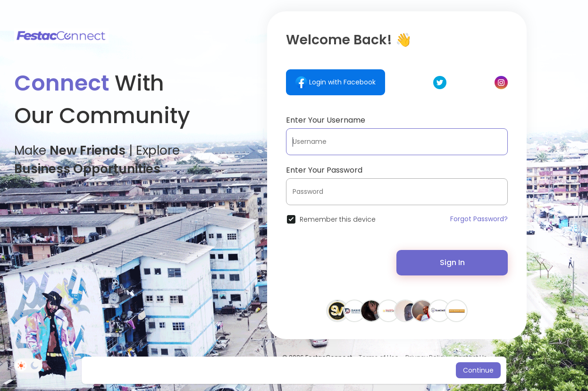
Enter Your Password (324, 170)
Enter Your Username (326, 120)
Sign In (452, 262)
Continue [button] (478, 370)
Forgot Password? (479, 219)
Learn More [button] (373, 370)
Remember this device (338, 219)
